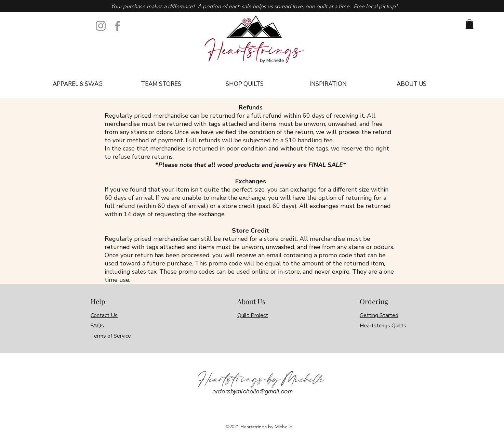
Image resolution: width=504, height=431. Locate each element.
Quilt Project (253, 315)
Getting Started (379, 315)
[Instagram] (101, 26)
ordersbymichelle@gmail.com (253, 392)
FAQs (97, 326)
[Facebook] (117, 26)
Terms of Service (111, 336)
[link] (469, 24)
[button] (77, 84)
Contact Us (104, 315)
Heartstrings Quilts (383, 326)
